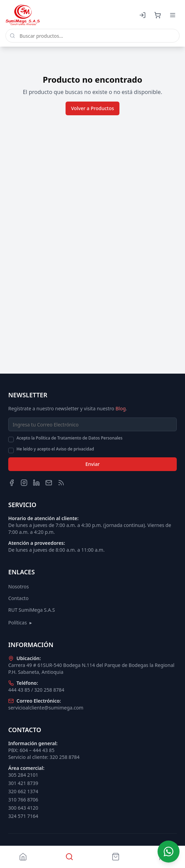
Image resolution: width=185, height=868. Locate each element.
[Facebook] (12, 483)
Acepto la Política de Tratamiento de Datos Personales (70, 438)
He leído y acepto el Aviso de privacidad (55, 449)
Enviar (93, 464)
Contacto (18, 598)
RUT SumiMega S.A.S (32, 610)
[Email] (49, 483)
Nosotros (19, 587)
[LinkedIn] (36, 483)
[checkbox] (11, 439)
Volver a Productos (92, 108)
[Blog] (61, 483)
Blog (120, 408)
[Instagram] (24, 483)
